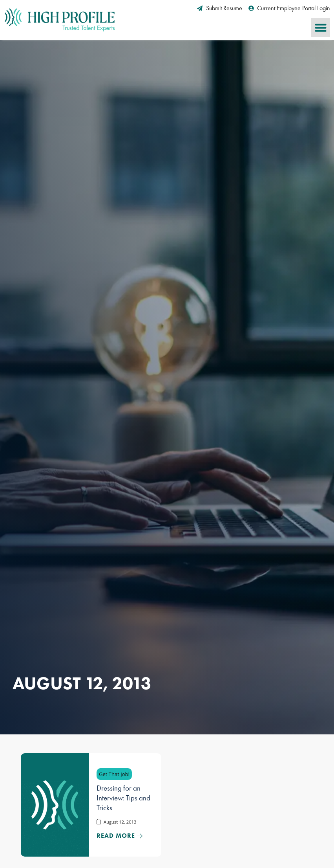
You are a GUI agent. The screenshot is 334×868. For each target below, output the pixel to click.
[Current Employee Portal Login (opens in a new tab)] (289, 8)
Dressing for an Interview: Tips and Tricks (123, 798)
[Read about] (120, 836)
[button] (321, 28)
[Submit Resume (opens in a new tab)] (220, 8)
